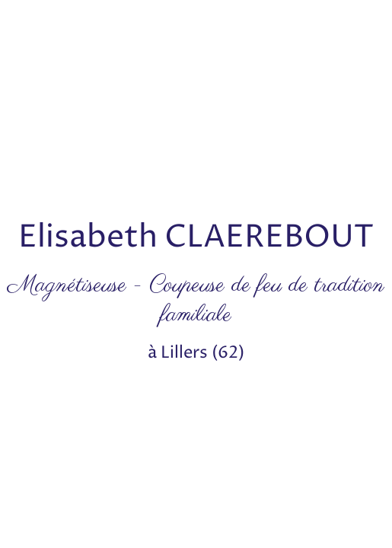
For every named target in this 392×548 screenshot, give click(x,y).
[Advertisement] (196, 107)
